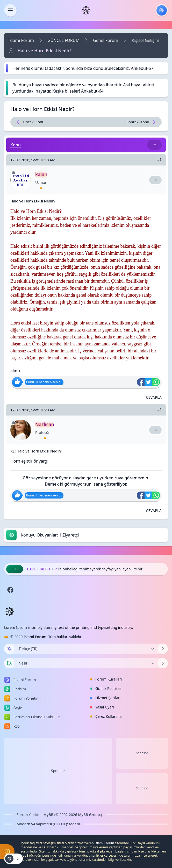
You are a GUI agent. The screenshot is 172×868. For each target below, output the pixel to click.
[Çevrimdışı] (13, 173)
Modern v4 (26, 824)
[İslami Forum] (86, 10)
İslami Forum (21, 40)
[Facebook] (10, 590)
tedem (74, 824)
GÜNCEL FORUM (63, 40)
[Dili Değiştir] (86, 649)
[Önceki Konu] (48, 122)
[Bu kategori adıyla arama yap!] (154, 145)
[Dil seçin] (9, 649)
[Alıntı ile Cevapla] (154, 397)
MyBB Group (89, 815)
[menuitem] (162, 10)
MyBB (49, 815)
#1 (159, 160)
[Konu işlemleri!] (13, 859)
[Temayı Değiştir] (86, 663)
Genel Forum (106, 40)
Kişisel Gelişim (145, 40)
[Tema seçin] (9, 663)
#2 (159, 410)
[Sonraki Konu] (124, 122)
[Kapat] (10, 10)
